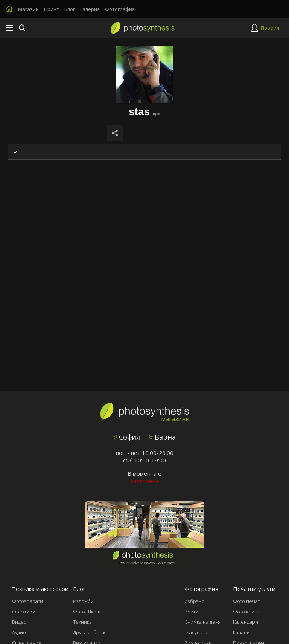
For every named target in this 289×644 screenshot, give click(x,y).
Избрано (195, 601)
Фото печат (246, 601)
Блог (70, 9)
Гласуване (196, 632)
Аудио (19, 632)
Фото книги (246, 612)
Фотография (120, 9)
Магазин (28, 9)
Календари (246, 622)
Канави (241, 632)
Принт (52, 9)
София (127, 437)
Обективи (24, 612)
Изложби (83, 601)
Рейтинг (194, 612)
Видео (19, 622)
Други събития (90, 632)
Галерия (90, 9)
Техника (82, 622)
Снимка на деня (202, 622)
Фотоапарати (27, 601)
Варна (162, 437)
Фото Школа (87, 612)
